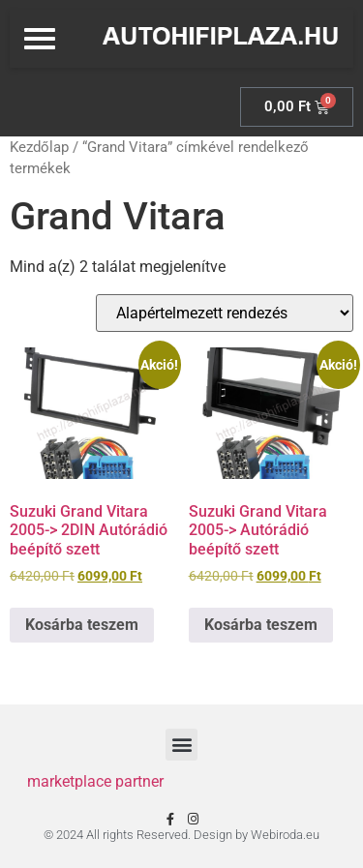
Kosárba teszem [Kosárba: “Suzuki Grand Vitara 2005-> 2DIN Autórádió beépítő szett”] (82, 625)
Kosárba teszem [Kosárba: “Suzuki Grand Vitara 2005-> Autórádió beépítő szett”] (261, 625)
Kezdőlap (39, 147)
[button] (181, 745)
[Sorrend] (225, 313)
